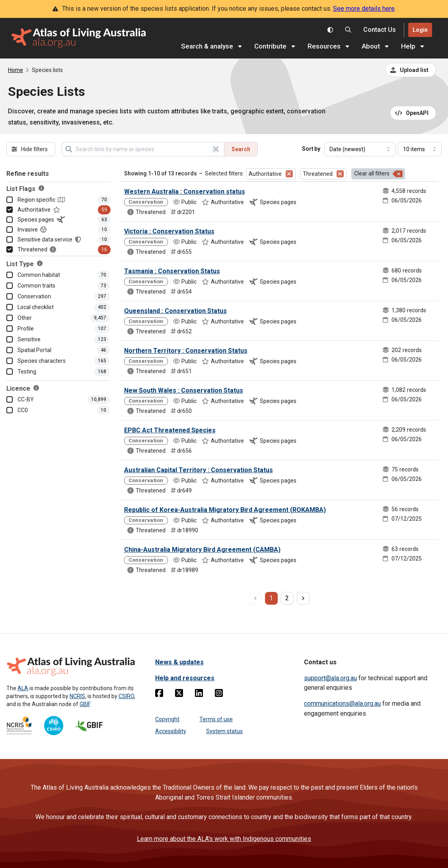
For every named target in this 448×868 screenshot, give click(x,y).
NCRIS (77, 696)
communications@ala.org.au (342, 704)
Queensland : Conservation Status (175, 311)
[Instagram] (219, 695)
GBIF (85, 704)
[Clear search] (216, 149)
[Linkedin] (199, 695)
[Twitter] (179, 695)
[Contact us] (380, 30)
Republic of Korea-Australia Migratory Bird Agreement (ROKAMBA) (225, 510)
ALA (23, 688)
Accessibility (171, 731)
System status (224, 731)
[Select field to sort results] (360, 149)
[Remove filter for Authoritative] (289, 174)
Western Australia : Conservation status (185, 192)
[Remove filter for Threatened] (340, 174)
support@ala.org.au (330, 678)
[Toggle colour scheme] (330, 30)
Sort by (311, 149)
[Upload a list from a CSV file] (411, 70)
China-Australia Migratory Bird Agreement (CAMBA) (202, 550)
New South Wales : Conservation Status (184, 390)
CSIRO (126, 696)
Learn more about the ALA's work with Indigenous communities (224, 839)
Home (16, 70)
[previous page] (255, 598)
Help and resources (185, 678)
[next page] (303, 598)
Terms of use (216, 719)
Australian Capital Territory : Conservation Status (199, 470)
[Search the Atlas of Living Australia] (348, 30)
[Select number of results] (420, 149)
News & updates (179, 662)
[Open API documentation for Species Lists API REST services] (413, 113)
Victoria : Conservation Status (169, 231)
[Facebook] (159, 695)
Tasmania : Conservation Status (172, 271)
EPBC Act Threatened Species (170, 430)
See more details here (364, 9)
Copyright (167, 719)
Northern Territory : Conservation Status (186, 351)
